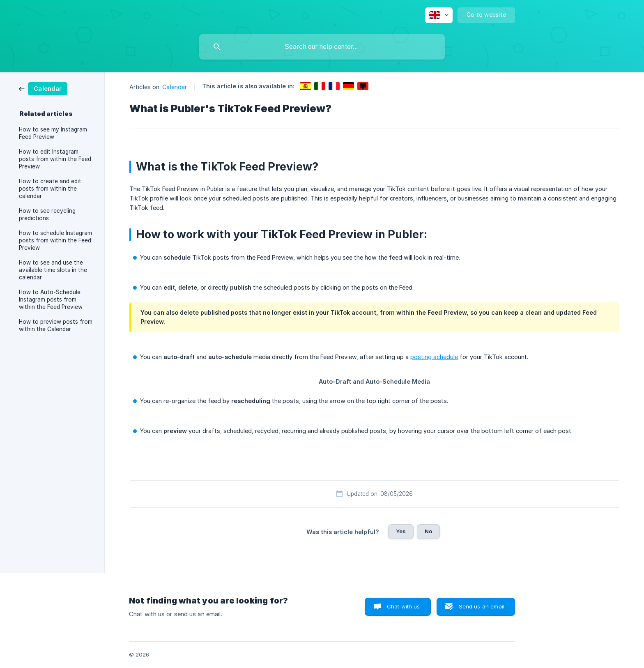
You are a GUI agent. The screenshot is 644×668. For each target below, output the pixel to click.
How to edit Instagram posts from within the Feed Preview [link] (55, 159)
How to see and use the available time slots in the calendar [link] (53, 270)
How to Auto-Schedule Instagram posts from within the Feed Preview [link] (51, 299)
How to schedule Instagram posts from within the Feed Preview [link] (55, 240)
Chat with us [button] (404, 606)
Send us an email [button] (482, 606)
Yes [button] (401, 531)
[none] (439, 15)
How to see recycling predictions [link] (47, 214)
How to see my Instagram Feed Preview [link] (53, 133)
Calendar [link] (175, 87)
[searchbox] (322, 47)
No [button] (428, 531)
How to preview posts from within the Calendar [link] (56, 325)
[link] (43, 88)
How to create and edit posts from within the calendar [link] (50, 189)
